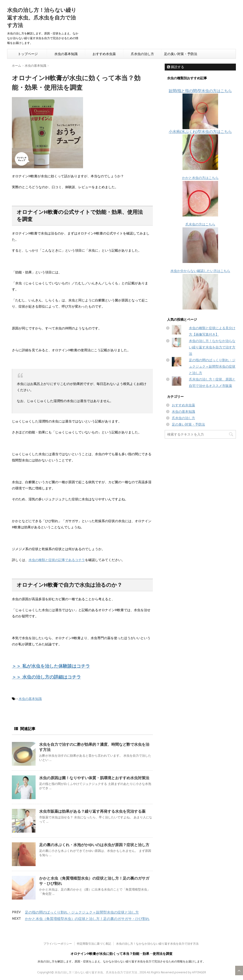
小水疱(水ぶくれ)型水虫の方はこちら (200, 131)
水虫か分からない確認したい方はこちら (200, 271)
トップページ (28, 54)
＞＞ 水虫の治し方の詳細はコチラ (46, 677)
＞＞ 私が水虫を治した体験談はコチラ (51, 666)
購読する (176, 67)
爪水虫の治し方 (142, 54)
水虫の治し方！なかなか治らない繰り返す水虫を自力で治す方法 (212, 347)
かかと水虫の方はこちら (200, 178)
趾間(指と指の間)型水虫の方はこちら (200, 91)
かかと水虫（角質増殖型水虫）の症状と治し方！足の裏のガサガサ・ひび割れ (87, 919)
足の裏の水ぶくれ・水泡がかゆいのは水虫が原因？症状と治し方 (94, 845)
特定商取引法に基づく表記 (94, 944)
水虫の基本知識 (66, 54)
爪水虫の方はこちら (200, 224)
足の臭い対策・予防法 (181, 54)
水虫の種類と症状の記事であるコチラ (57, 560)
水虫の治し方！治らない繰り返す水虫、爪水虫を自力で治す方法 (42, 18)
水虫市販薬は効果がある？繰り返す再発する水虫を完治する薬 (92, 811)
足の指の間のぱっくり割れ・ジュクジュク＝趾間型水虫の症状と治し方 (82, 912)
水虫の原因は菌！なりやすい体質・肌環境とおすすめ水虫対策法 (94, 778)
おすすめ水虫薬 (104, 54)
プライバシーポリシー (58, 944)
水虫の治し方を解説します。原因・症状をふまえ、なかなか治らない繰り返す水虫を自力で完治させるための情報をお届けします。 (121, 961)
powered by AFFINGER (190, 972)
